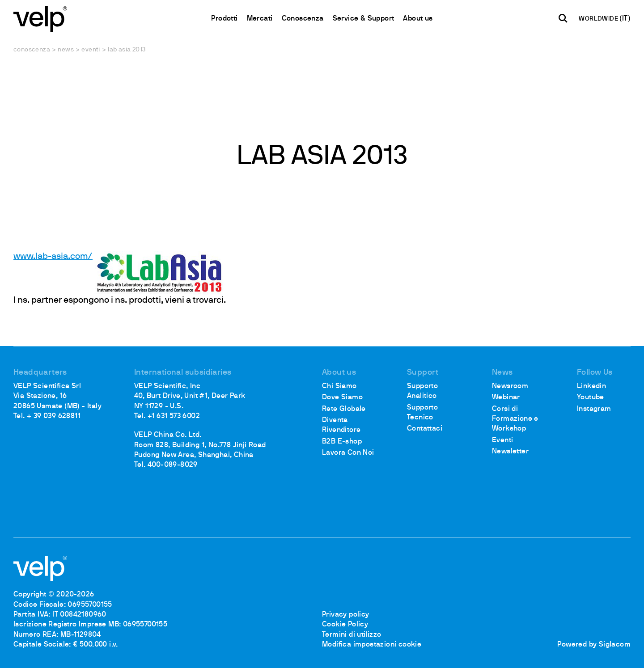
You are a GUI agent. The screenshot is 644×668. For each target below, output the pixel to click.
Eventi (91, 50)
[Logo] (40, 18)
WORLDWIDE (599, 19)
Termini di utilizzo (352, 635)
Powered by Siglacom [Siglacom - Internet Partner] (594, 645)
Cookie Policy (345, 625)
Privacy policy (346, 615)
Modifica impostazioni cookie (372, 645)
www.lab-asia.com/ (53, 257)
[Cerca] (563, 18)
